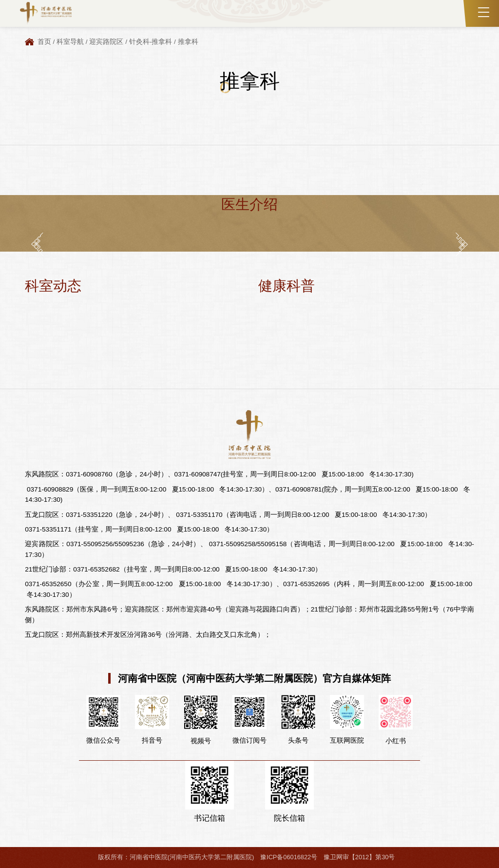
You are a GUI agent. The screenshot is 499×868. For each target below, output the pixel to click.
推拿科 (188, 42)
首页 (44, 42)
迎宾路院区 (106, 42)
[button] (37, 244)
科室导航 (70, 42)
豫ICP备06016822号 (289, 857)
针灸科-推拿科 (151, 42)
